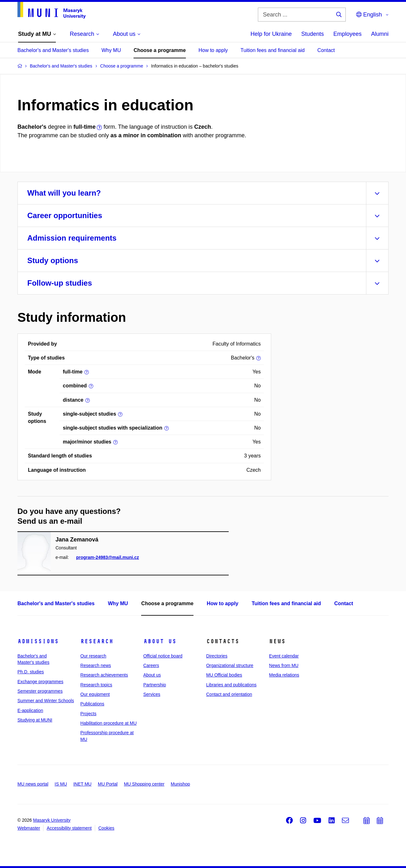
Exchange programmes (40, 682)
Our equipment (95, 694)
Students (313, 34)
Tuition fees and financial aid (272, 50)
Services (152, 694)
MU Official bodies (224, 675)
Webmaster (29, 828)
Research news (96, 665)
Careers (151, 665)
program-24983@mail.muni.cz (108, 557)
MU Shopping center (144, 784)
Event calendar (284, 656)
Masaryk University (52, 820)
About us (160, 641)
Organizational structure (230, 665)
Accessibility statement (69, 828)
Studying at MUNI (35, 720)
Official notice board (163, 656)
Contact (326, 50)
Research (97, 641)
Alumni (380, 34)
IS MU (61, 784)
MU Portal (108, 784)
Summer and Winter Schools (46, 701)
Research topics (96, 685)
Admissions (38, 641)
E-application (30, 710)
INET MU (82, 784)
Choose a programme (160, 50)
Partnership (155, 685)
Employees (347, 34)
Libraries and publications (231, 685)
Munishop (180, 784)
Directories (217, 656)
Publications (92, 704)
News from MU (284, 665)
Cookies (106, 828)
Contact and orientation (229, 694)
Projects (88, 714)
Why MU (111, 50)
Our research (93, 656)
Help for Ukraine (271, 34)
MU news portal (33, 784)
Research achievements (104, 675)
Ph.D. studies (31, 672)
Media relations (284, 675)
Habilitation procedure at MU (108, 723)
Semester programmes (40, 691)
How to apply (213, 50)
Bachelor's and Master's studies (53, 50)
